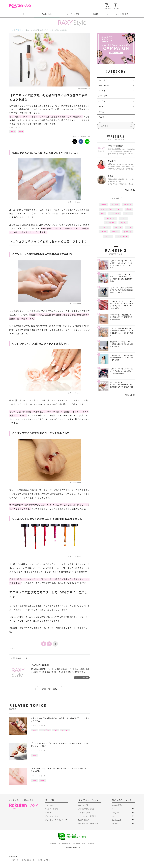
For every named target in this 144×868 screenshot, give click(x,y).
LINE (113, 816)
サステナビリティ (44, 860)
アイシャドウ (114, 214)
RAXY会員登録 (117, 805)
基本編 (21, 131)
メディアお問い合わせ (86, 809)
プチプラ (123, 223)
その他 (101, 117)
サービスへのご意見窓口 (87, 816)
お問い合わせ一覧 (28, 860)
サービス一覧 (14, 860)
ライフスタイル (122, 236)
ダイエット (128, 232)
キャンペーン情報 (72, 14)
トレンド (128, 214)
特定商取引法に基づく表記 (88, 824)
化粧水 (129, 227)
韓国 (103, 214)
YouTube (115, 824)
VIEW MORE (129, 190)
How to (13, 131)
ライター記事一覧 (82, 678)
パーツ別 (118, 227)
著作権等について (79, 843)
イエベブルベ (105, 227)
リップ (123, 218)
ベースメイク (104, 85)
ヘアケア (102, 101)
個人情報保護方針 (65, 843)
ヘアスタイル (110, 223)
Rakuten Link (116, 820)
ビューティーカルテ (52, 816)
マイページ (49, 813)
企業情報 (53, 843)
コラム (101, 112)
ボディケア (103, 96)
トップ (22, 14)
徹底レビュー (111, 218)
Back (13, 648)
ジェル (55, 730)
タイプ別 (108, 236)
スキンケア (103, 80)
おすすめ (115, 205)
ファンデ (115, 232)
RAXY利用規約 (84, 820)
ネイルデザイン (45, 730)
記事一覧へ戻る (49, 689)
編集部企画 (127, 205)
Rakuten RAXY (20, 6)
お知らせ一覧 (83, 805)
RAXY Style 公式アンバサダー (111, 209)
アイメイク (103, 91)
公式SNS (96, 14)
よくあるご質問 (122, 14)
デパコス (103, 232)
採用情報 (91, 843)
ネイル (18, 128)
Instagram (115, 813)
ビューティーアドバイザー (55, 820)
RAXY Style (47, 14)
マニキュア (65, 730)
